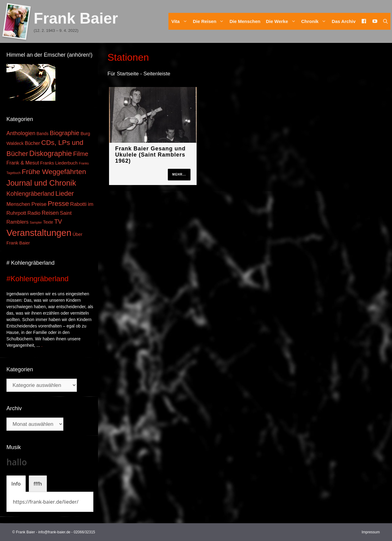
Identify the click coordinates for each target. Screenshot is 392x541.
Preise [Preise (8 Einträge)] (39, 204)
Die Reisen (210, 21)
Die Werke (282, 21)
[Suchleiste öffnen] (385, 21)
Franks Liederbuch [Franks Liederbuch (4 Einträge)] (59, 163)
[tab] (16, 484)
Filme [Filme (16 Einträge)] (81, 154)
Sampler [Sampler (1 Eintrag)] (36, 222)
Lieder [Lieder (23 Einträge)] (65, 193)
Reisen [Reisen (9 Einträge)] (50, 213)
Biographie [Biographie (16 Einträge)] (64, 133)
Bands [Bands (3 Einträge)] (42, 134)
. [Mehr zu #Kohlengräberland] (42, 345)
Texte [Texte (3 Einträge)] (48, 222)
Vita (181, 21)
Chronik (315, 21)
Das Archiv (344, 21)
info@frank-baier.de (54, 532)
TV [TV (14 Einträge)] (58, 221)
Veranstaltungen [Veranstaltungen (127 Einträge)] (39, 233)
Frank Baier (76, 18)
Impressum (371, 532)
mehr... (179, 174)
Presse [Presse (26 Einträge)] (58, 204)
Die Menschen (245, 21)
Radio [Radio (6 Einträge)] (34, 213)
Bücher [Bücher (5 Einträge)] (32, 143)
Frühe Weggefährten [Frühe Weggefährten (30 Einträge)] (54, 172)
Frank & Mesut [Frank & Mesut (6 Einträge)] (23, 163)
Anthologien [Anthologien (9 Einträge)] (21, 133)
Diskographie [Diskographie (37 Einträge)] (51, 153)
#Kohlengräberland (38, 279)
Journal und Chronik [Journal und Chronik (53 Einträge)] (41, 183)
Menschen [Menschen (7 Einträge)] (18, 204)
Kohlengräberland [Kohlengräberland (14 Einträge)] (30, 194)
